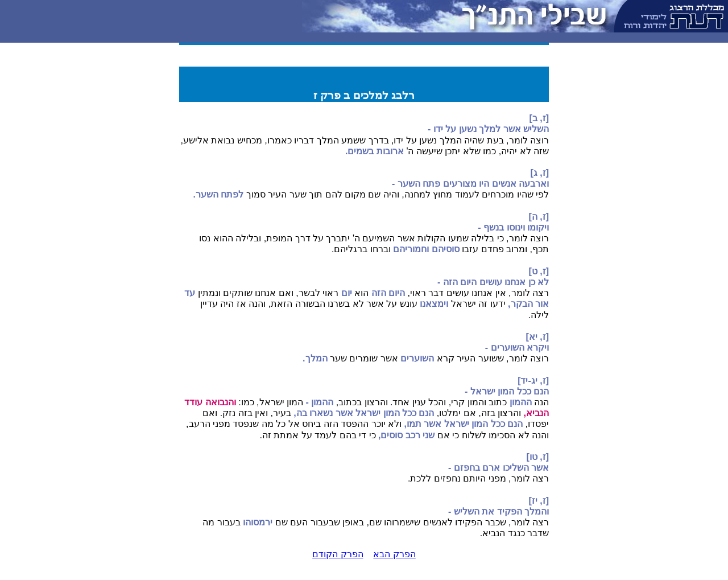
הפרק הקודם (338, 554)
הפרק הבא (394, 554)
